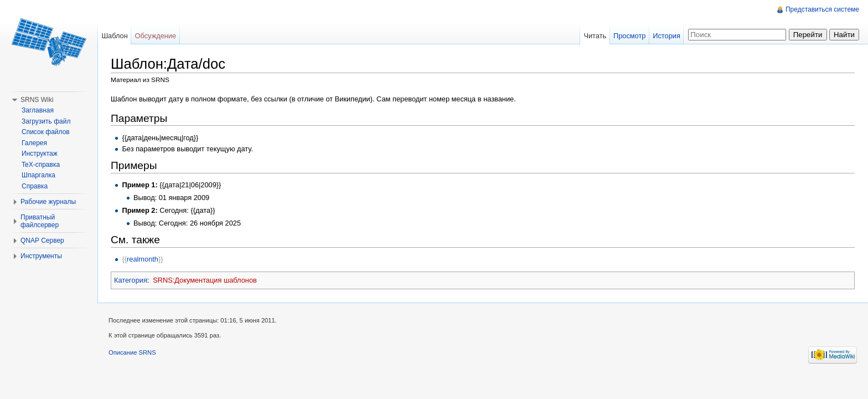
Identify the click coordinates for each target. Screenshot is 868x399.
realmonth (143, 259)
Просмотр (629, 36)
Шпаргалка (38, 175)
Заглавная (38, 110)
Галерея (34, 143)
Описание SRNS (132, 352)
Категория (131, 280)
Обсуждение (156, 36)
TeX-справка (41, 165)
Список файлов (46, 132)
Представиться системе (822, 9)
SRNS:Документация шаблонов (205, 280)
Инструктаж (40, 154)
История (666, 36)
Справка (35, 186)
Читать (595, 36)
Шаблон (114, 36)
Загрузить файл (46, 121)
